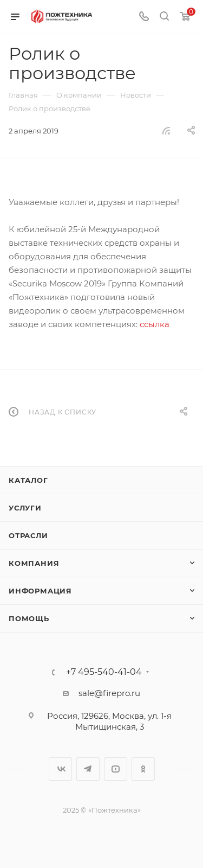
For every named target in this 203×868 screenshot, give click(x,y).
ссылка (155, 324)
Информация (40, 591)
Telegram (88, 769)
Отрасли (28, 535)
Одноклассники (143, 769)
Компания (34, 563)
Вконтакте (60, 769)
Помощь (29, 618)
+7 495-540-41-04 (104, 672)
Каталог (28, 480)
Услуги (25, 508)
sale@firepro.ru (109, 693)
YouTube (116, 769)
